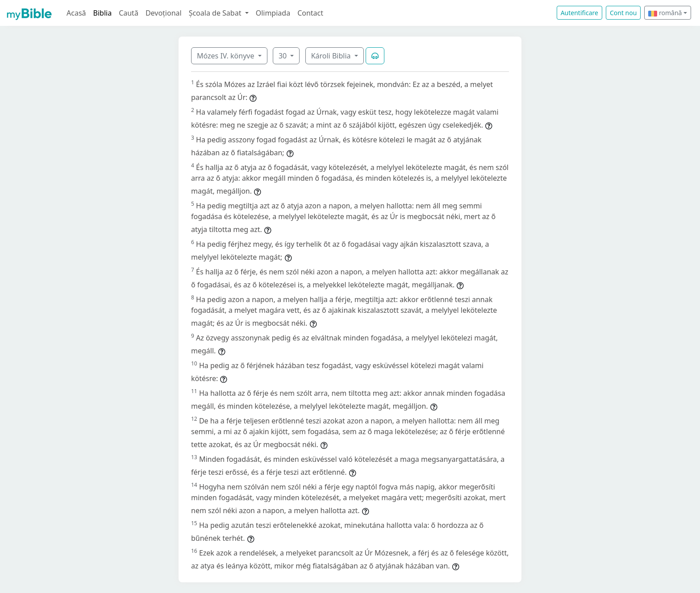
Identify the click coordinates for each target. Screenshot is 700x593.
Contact (310, 13)
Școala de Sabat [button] (216, 13)
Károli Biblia (332, 56)
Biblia (103, 13)
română (665, 13)
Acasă (76, 13)
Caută (129, 13)
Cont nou (623, 13)
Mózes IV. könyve (227, 56)
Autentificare (579, 13)
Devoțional (164, 13)
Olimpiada (273, 13)
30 (283, 56)
